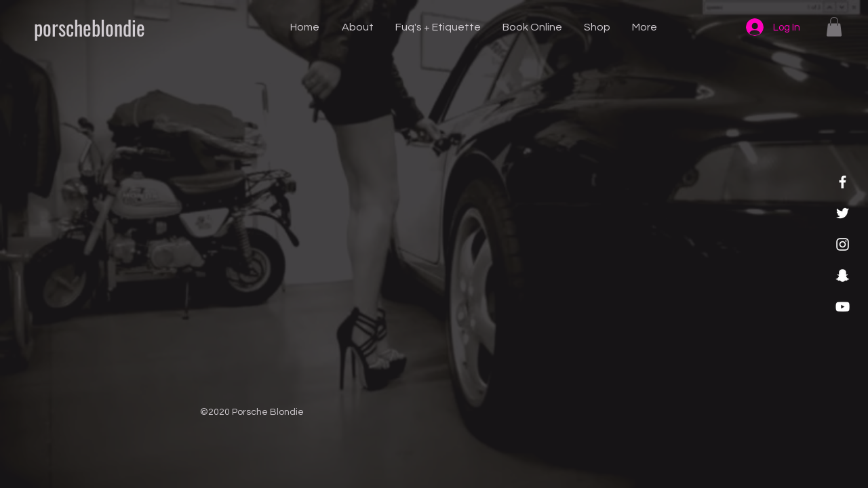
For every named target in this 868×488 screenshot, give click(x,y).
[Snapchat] (843, 276)
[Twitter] (843, 213)
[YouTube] (843, 307)
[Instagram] (843, 244)
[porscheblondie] (89, 28)
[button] (834, 27)
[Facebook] (843, 182)
